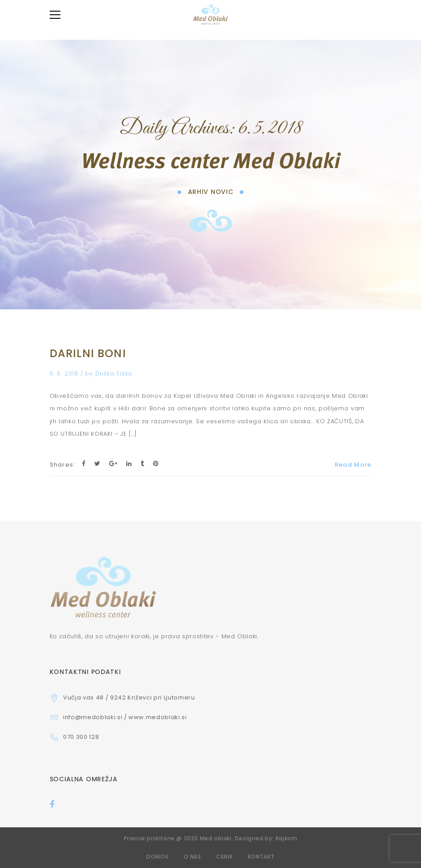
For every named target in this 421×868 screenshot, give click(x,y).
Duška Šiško (114, 373)
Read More (353, 465)
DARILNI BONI (88, 353)
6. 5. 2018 (65, 373)
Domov (157, 857)
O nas (193, 857)
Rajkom (287, 838)
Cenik (224, 857)
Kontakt (261, 857)
